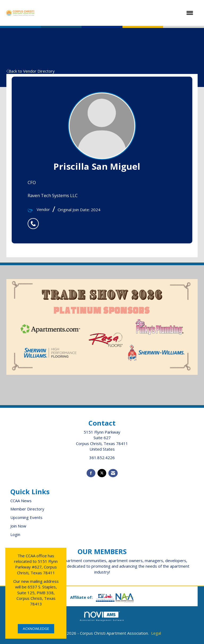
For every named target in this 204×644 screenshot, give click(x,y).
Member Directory (27, 509)
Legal (156, 633)
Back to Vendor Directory (31, 71)
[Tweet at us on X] (102, 473)
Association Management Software (102, 616)
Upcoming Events (26, 517)
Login (15, 534)
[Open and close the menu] (117, 13)
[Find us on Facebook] (91, 473)
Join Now (18, 526)
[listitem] (35, 221)
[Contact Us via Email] (113, 473)
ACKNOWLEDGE (36, 629)
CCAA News (21, 501)
